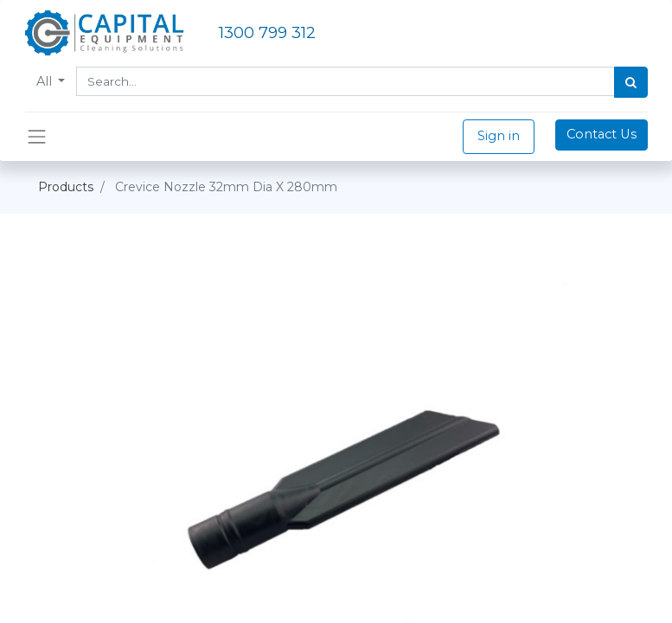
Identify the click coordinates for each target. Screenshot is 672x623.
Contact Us (602, 134)
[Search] (631, 82)
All (46, 81)
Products (66, 187)
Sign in (499, 136)
